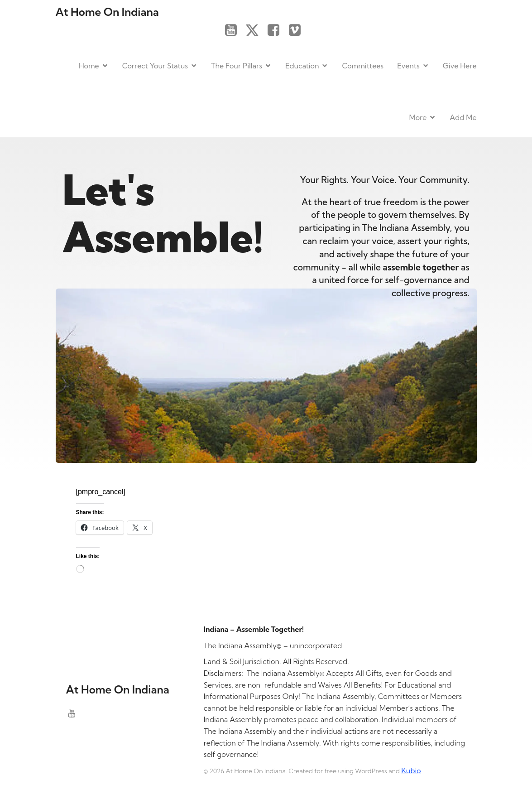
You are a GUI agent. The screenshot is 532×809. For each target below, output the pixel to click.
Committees (363, 65)
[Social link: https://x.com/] (256, 30)
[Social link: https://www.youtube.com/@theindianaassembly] (234, 30)
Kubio (411, 770)
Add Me (463, 117)
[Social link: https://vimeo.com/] (298, 30)
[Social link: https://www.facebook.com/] (277, 30)
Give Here (460, 65)
